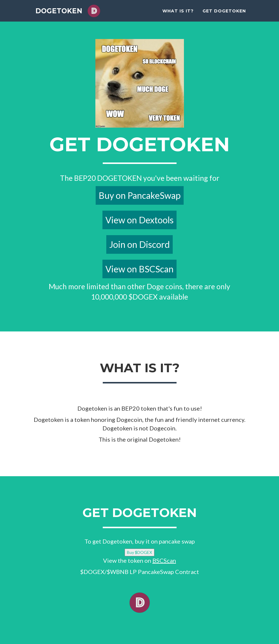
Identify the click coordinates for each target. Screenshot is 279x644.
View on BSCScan (139, 269)
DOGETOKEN (61, 15)
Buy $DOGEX (139, 552)
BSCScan (164, 560)
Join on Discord (139, 244)
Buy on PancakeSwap (140, 195)
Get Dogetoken (224, 15)
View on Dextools (139, 220)
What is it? (178, 15)
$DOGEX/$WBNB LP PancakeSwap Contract (139, 572)
